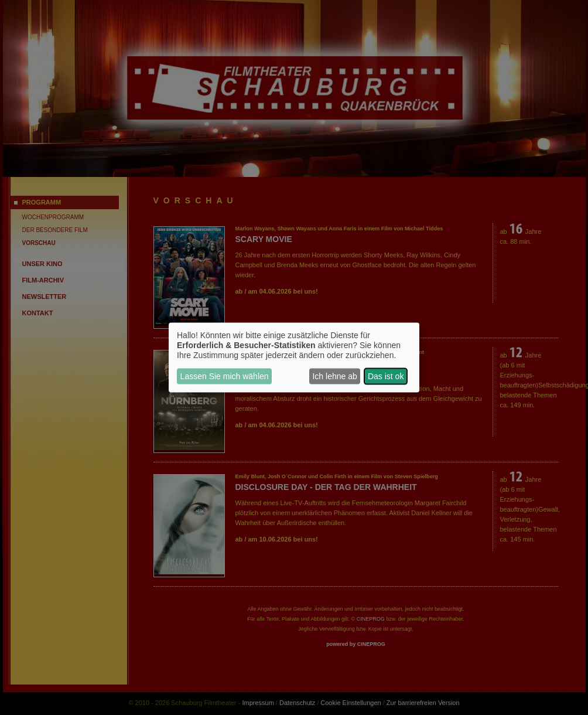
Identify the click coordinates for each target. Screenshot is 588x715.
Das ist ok (386, 376)
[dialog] (294, 358)
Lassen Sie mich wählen (225, 376)
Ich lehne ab (334, 376)
